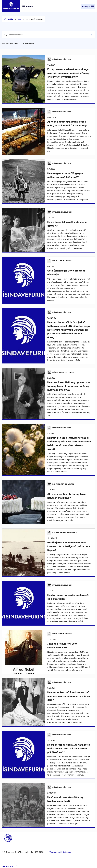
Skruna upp (10, 860)
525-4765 (39, 846)
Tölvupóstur (60, 846)
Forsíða (10, 19)
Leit (19, 19)
